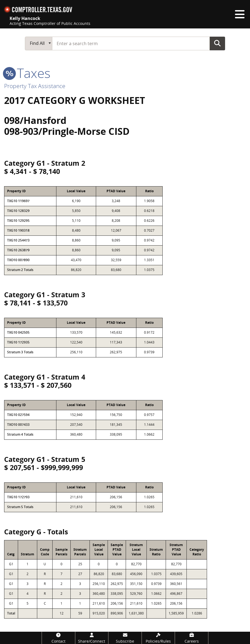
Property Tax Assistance (35, 86)
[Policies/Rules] (158, 638)
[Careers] (192, 638)
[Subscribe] (125, 638)
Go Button (217, 43)
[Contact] (58, 638)
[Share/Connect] (92, 638)
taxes (27, 73)
